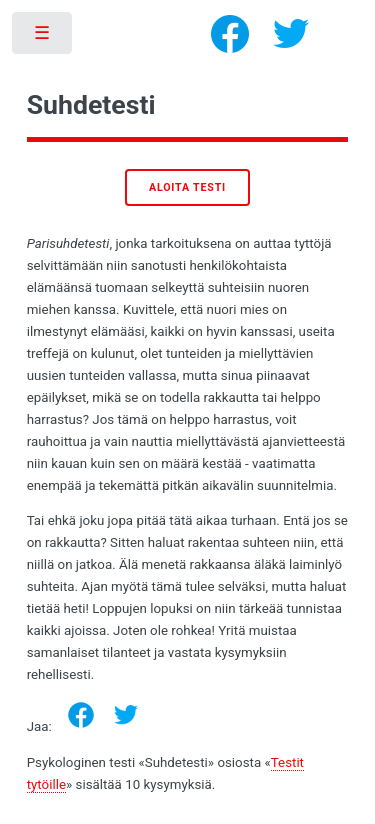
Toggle (43, 37)
